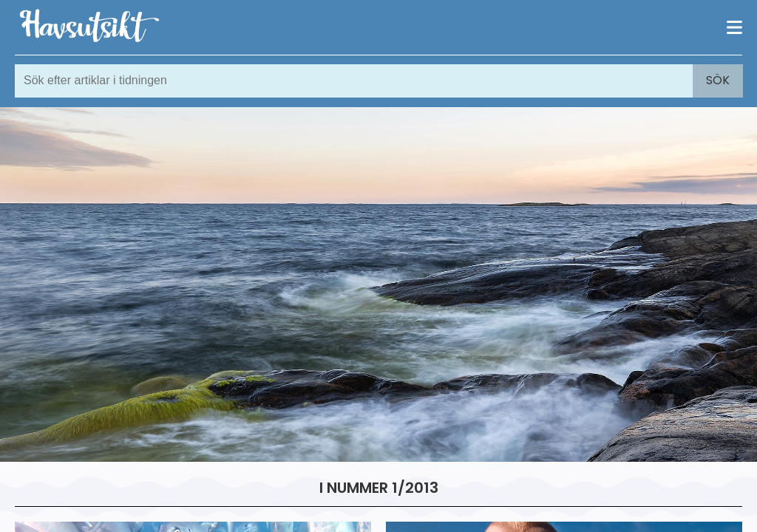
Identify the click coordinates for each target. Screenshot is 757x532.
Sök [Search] (718, 80)
